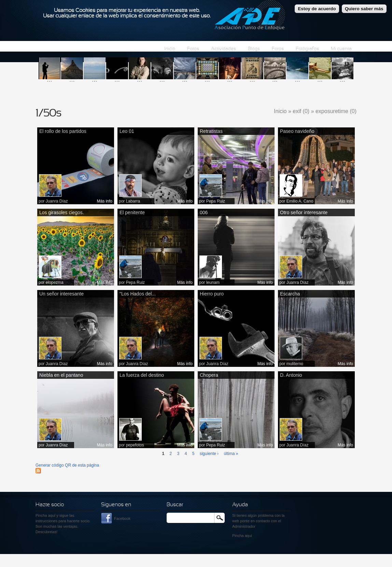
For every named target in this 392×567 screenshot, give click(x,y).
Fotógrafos (307, 49)
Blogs (254, 49)
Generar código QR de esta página (67, 465)
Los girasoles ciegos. (62, 212)
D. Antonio (291, 375)
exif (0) (301, 111)
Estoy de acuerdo (317, 8)
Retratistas (211, 131)
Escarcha (290, 294)
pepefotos (135, 445)
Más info (105, 201)
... (50, 79)
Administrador (244, 526)
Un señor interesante (61, 294)
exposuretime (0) (336, 111)
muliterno (295, 364)
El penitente (132, 212)
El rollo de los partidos (63, 131)
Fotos (193, 49)
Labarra (133, 201)
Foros (278, 49)
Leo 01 (127, 131)
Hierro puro (212, 294)
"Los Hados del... (138, 294)
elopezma (55, 282)
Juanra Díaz (57, 201)
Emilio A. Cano (300, 201)
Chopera (209, 375)
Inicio (170, 49)
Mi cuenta (341, 49)
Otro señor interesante (304, 212)
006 (204, 212)
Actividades (223, 49)
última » (231, 454)
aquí (248, 536)
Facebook (122, 518)
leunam (213, 282)
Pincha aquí (45, 515)
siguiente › (209, 454)
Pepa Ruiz (216, 201)
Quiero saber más (364, 8)
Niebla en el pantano (61, 375)
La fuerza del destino (142, 375)
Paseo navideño (297, 131)
